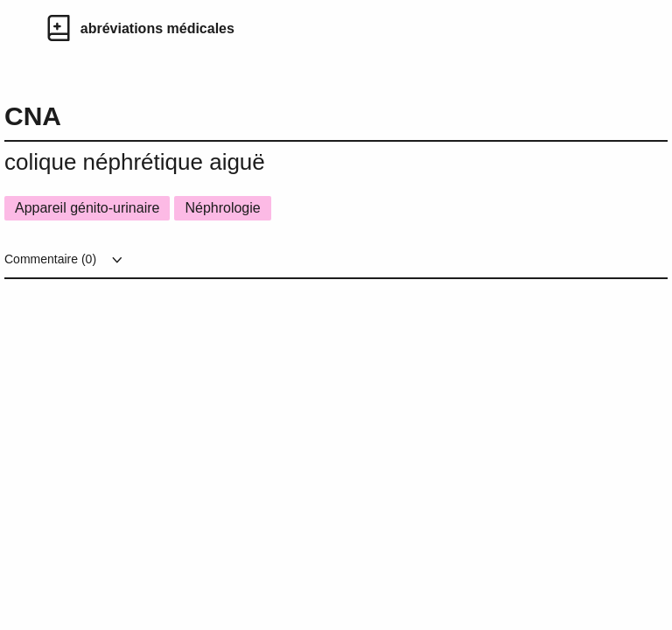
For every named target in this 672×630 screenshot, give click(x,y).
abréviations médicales (157, 28)
